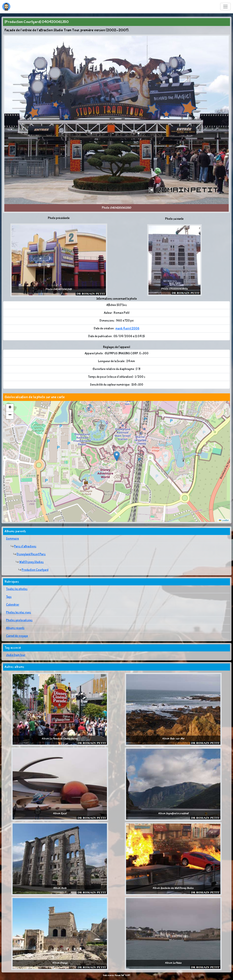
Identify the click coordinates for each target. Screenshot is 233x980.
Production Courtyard (35, 570)
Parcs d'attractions (25, 547)
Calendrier (13, 605)
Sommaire (12, 539)
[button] (117, 456)
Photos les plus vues (19, 613)
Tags (9, 597)
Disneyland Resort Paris (31, 554)
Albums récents (15, 628)
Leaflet (224, 520)
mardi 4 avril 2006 (127, 329)
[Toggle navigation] (226, 7)
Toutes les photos (17, 589)
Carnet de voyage (17, 636)
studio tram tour (16, 655)
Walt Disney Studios (31, 562)
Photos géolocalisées (19, 620)
